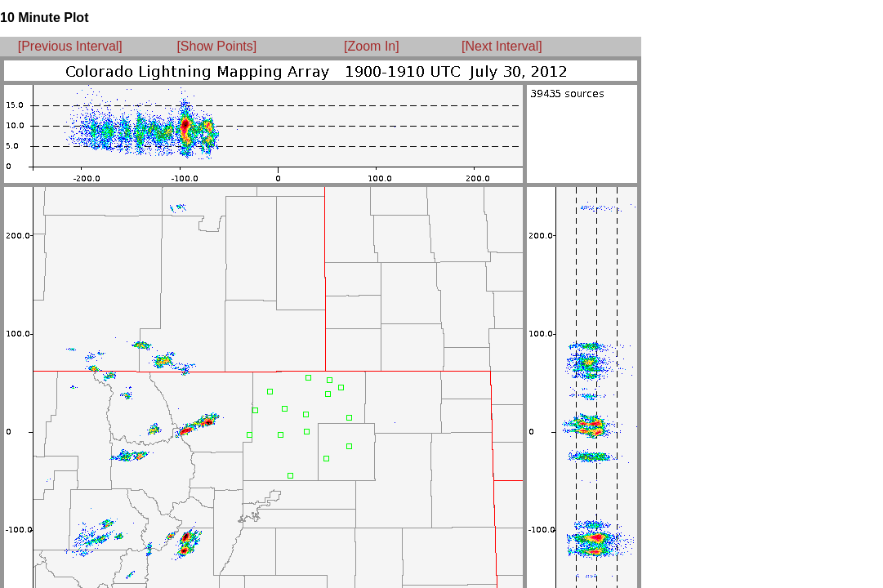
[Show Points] (216, 46)
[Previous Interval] (70, 46)
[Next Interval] (502, 46)
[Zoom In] (372, 46)
